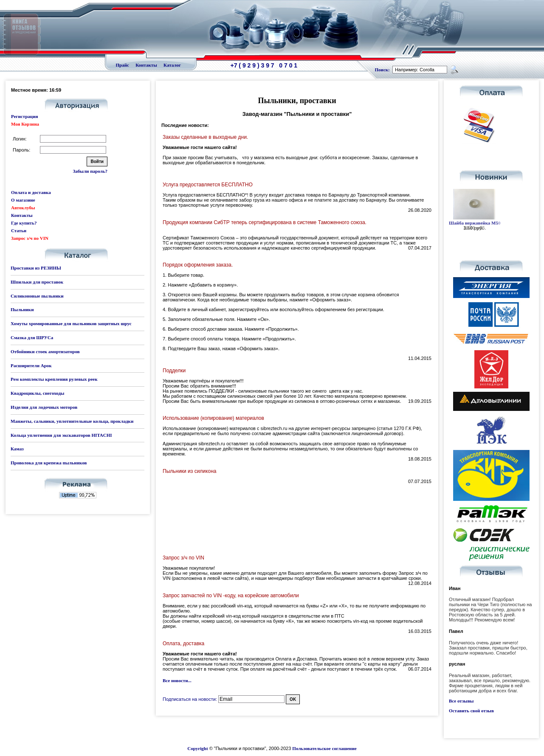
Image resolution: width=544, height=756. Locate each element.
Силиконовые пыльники (37, 296)
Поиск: (382, 70)
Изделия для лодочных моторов (44, 407)
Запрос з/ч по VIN (30, 238)
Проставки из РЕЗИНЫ (36, 268)
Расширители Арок (31, 365)
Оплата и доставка (31, 192)
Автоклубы (23, 208)
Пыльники (22, 309)
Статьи (19, 230)
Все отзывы (461, 701)
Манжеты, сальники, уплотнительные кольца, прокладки (72, 421)
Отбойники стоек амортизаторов (45, 351)
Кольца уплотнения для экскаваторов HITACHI (61, 435)
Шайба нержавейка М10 (475, 223)
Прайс (123, 65)
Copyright (197, 748)
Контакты (146, 65)
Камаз (17, 449)
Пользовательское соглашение (324, 748)
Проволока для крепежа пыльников (49, 463)
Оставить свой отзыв (471, 711)
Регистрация (24, 116)
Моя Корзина (25, 124)
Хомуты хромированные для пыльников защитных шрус (71, 323)
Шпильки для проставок (37, 282)
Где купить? (24, 223)
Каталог (172, 65)
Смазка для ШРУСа (32, 337)
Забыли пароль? (90, 171)
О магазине (23, 200)
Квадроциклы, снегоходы (37, 393)
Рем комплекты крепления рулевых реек (54, 379)
